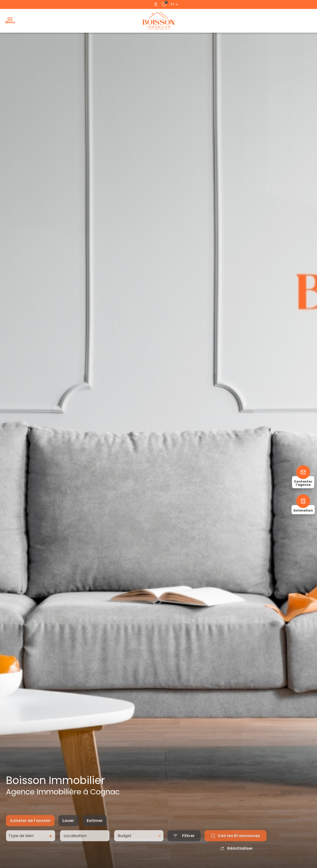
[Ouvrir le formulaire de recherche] (184, 842)
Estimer (95, 826)
